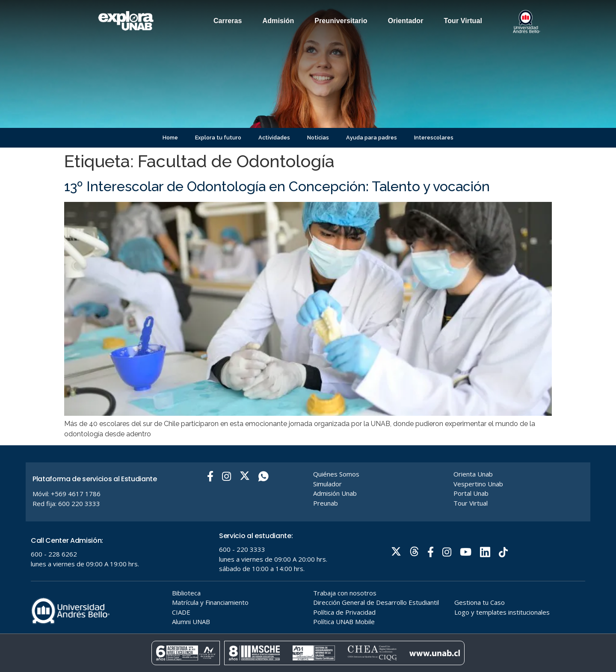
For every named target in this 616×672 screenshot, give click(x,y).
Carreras (228, 21)
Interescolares (434, 138)
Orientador (406, 21)
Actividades (274, 138)
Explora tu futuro (218, 138)
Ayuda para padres (372, 138)
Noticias (318, 138)
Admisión (278, 21)
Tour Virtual (463, 21)
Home (170, 138)
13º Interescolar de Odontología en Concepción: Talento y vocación (277, 186)
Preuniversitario (341, 21)
